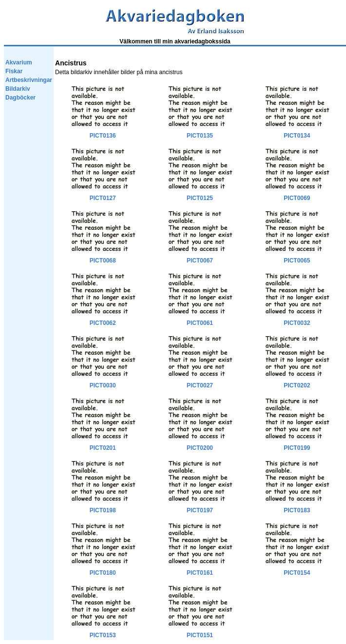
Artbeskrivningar (29, 80)
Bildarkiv (18, 89)
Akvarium (19, 62)
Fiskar (14, 71)
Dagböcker (20, 98)
